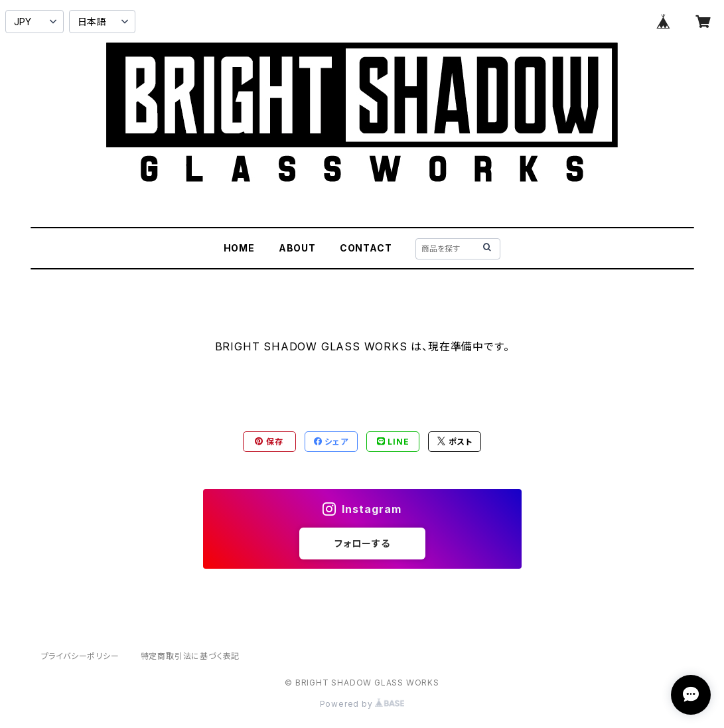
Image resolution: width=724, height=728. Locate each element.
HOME (239, 248)
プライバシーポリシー (80, 656)
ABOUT (297, 248)
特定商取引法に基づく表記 (190, 656)
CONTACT (366, 248)
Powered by (362, 704)
